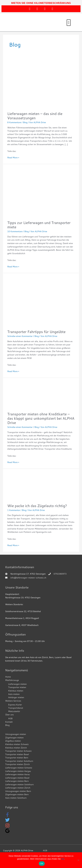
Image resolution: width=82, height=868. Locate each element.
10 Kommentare (15, 231)
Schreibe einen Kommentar (20, 336)
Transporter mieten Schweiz (18, 751)
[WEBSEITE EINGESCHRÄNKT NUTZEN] (78, 860)
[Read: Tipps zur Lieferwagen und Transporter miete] (41, 192)
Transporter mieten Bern (17, 758)
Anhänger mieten (16, 697)
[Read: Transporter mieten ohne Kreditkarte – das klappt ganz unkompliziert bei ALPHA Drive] (41, 395)
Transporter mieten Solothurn (19, 761)
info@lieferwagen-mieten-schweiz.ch (28, 578)
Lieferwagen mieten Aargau (18, 771)
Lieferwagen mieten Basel (17, 778)
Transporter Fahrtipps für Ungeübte (36, 332)
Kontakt (9, 722)
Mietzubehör (14, 711)
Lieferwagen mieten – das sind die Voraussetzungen (35, 116)
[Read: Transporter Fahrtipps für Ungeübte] (41, 301)
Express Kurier (15, 705)
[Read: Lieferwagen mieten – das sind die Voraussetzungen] (41, 83)
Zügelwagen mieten (14, 738)
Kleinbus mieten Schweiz (17, 744)
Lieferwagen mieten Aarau (17, 774)
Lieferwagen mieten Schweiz (19, 768)
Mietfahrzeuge (12, 680)
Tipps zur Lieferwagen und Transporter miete (39, 225)
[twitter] (7, 821)
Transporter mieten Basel (17, 754)
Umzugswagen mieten (16, 734)
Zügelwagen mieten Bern (17, 794)
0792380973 (60, 574)
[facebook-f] (7, 816)
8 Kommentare (14, 122)
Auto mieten (14, 694)
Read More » (13, 157)
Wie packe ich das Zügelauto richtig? (37, 506)
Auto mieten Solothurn (16, 798)
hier (63, 859)
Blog (25, 122)
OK (42, 864)
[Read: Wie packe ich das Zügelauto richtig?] (27, 486)
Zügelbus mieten (13, 741)
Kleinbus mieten (16, 691)
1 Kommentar (14, 510)
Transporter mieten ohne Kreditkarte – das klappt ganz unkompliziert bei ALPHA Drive (41, 418)
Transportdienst (16, 708)
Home (8, 677)
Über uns (9, 715)
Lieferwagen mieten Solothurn (19, 784)
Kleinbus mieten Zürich (16, 748)
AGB (10, 718)
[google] (7, 832)
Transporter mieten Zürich (17, 764)
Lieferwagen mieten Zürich (18, 788)
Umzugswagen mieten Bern (18, 791)
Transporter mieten (17, 687)
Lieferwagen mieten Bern (17, 781)
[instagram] (7, 827)
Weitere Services (13, 701)
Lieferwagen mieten (17, 684)
